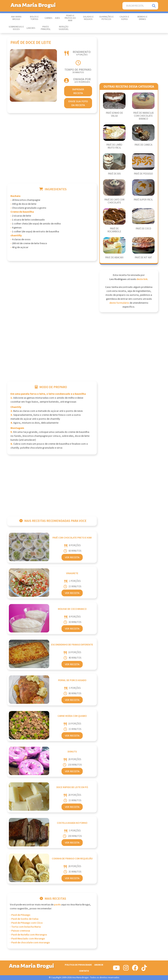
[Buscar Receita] (136, 6)
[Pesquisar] (154, 6)
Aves (57, 18)
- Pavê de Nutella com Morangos (28, 935)
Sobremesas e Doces (16, 28)
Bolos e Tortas (34, 18)
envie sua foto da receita (78, 103)
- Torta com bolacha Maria (25, 927)
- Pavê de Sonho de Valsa (24, 919)
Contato (84, 971)
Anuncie (99, 965)
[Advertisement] (52, 152)
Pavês (57, 905)
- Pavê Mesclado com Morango (27, 939)
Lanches (31, 28)
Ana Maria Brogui (16, 18)
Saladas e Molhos (88, 18)
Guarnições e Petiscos (106, 18)
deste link (142, 279)
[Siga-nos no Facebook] (135, 969)
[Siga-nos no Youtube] (116, 969)
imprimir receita (78, 91)
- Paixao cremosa (20, 931)
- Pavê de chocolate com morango (30, 943)
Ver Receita (72, 557)
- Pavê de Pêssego (20, 915)
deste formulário (119, 303)
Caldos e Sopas (124, 18)
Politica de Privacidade (78, 965)
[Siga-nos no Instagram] (126, 969)
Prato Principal (46, 28)
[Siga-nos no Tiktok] (144, 969)
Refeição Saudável (64, 28)
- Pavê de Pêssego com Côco (26, 923)
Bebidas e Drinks (142, 18)
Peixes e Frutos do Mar (70, 18)
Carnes (48, 18)
